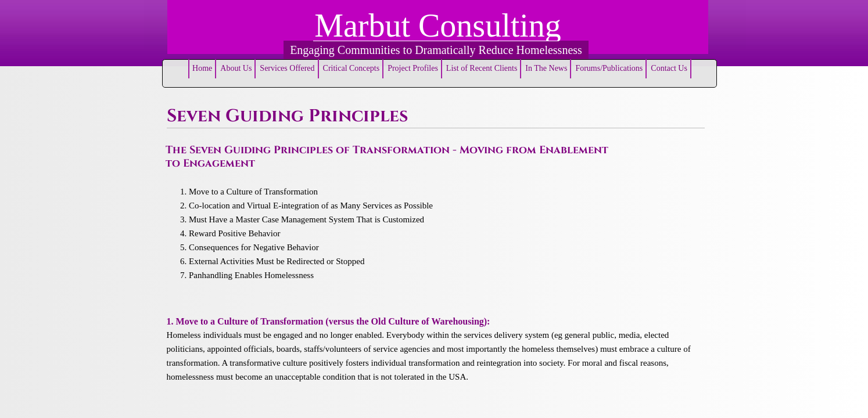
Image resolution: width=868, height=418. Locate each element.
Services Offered (287, 68)
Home (202, 68)
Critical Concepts (351, 68)
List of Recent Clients (482, 68)
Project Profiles (413, 68)
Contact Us (669, 68)
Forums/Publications (609, 68)
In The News (546, 68)
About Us (236, 68)
